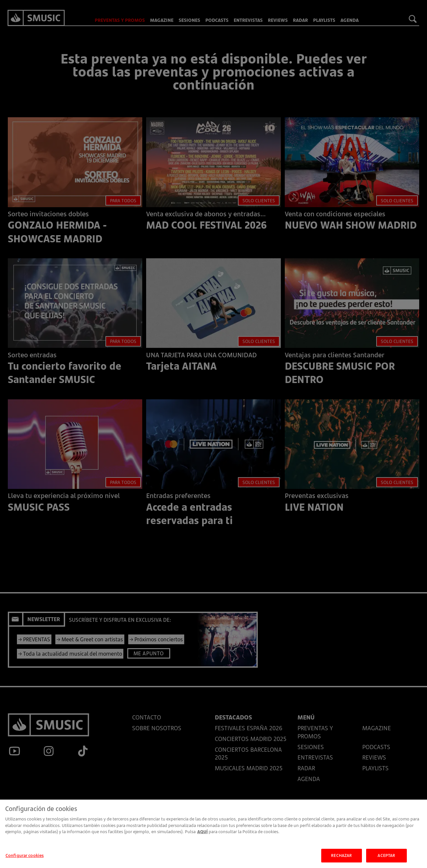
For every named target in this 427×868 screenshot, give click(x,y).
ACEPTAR (386, 859)
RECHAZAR (341, 859)
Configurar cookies (25, 859)
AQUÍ (202, 835)
